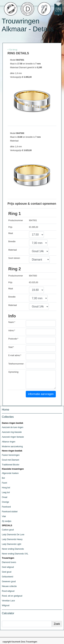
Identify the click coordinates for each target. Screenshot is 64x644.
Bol (3, 478)
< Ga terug (12, 50)
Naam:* (12, 322)
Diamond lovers (9, 562)
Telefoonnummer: (16, 364)
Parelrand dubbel (10, 512)
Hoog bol (6, 488)
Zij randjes (7, 521)
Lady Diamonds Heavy (12, 539)
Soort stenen (14, 258)
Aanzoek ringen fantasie (13, 437)
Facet (4, 483)
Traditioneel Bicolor (11, 465)
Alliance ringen (9, 442)
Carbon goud (8, 530)
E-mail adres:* (15, 355)
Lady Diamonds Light (12, 544)
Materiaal (13, 250)
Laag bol (6, 492)
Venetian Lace (8, 601)
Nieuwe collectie (9, 586)
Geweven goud (9, 581)
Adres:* (12, 331)
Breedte (12, 241)
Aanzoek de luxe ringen (13, 427)
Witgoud (6, 605)
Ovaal (5, 497)
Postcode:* (13, 339)
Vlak (4, 516)
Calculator (8, 613)
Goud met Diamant (10, 460)
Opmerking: (14, 372)
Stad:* (11, 347)
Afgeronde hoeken (10, 473)
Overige (5, 502)
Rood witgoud (8, 591)
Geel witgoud (8, 567)
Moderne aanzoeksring (12, 447)
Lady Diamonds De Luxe (13, 535)
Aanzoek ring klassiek (12, 432)
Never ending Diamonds (13, 549)
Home (6, 410)
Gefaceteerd (8, 577)
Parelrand (6, 507)
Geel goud (7, 572)
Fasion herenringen (11, 455)
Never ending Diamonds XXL (15, 554)
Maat (11, 233)
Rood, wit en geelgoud (12, 596)
